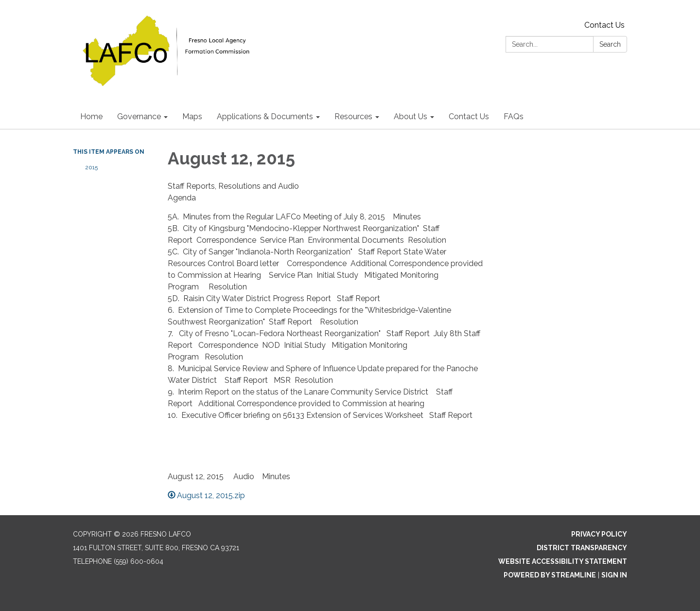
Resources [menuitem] (353, 117)
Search (610, 44)
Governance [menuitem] (139, 117)
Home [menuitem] (91, 117)
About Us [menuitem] (411, 117)
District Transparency (582, 548)
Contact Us (604, 25)
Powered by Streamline (550, 575)
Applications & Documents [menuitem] (265, 117)
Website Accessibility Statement (563, 561)
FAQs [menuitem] (514, 117)
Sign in (614, 575)
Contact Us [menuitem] (469, 117)
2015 (91, 167)
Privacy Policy (599, 534)
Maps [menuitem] (192, 117)
